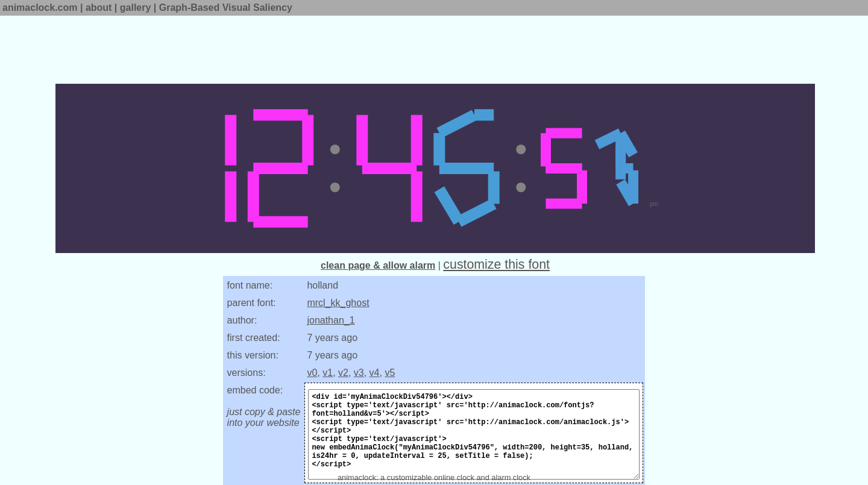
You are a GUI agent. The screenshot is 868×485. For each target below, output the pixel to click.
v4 (375, 373)
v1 (328, 373)
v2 (343, 373)
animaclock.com (40, 8)
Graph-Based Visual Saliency (226, 8)
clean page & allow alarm (378, 265)
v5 (390, 373)
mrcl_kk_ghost (338, 303)
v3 (359, 373)
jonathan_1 (331, 320)
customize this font (496, 264)
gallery (136, 8)
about (99, 8)
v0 (312, 373)
